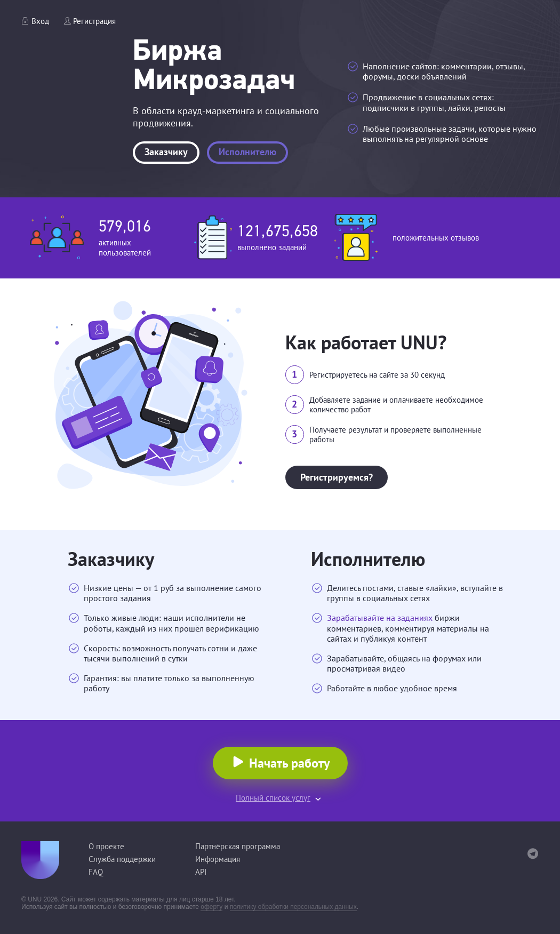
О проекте (106, 846)
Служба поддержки (122, 859)
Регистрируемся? (337, 477)
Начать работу (289, 763)
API (201, 872)
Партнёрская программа (238, 846)
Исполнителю (247, 152)
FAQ (96, 872)
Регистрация (94, 21)
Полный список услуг (273, 798)
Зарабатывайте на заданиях (380, 618)
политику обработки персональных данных (294, 907)
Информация (218, 859)
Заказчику (166, 152)
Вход (40, 21)
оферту (211, 907)
